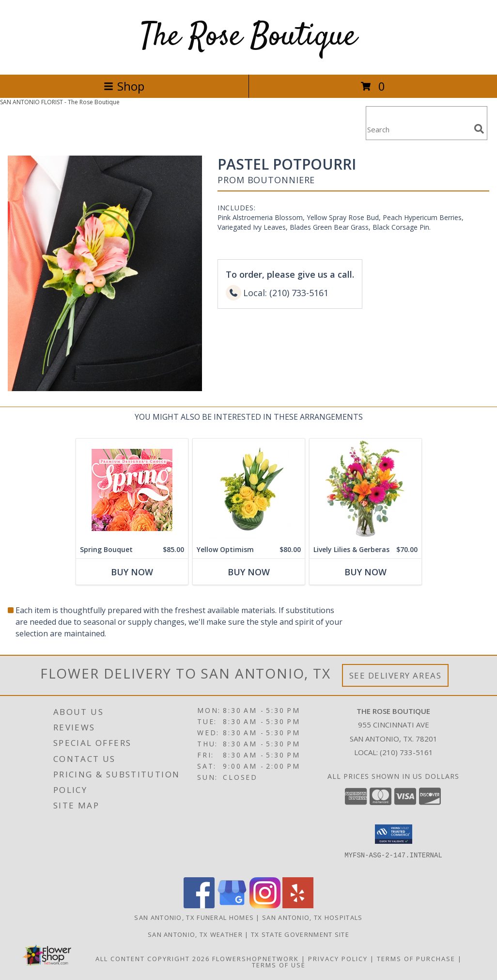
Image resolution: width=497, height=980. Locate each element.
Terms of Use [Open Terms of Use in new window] (279, 965)
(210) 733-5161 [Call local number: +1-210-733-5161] (406, 752)
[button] (394, 834)
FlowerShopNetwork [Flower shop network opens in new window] (256, 959)
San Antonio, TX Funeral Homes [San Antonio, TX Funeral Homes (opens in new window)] (194, 917)
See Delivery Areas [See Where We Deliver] (396, 675)
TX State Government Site (300, 934)
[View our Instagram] (265, 906)
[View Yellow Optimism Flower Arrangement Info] (249, 490)
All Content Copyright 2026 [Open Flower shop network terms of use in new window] (153, 959)
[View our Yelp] (298, 906)
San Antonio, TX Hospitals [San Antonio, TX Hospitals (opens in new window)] (312, 917)
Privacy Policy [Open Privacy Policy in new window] (338, 959)
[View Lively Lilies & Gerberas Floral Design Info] (365, 490)
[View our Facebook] (199, 906)
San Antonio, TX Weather (195, 934)
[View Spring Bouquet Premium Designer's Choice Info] (132, 490)
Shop (124, 86)
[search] (479, 129)
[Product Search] (418, 129)
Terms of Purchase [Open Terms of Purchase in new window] (416, 959)
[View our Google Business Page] (232, 906)
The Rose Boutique (248, 37)
